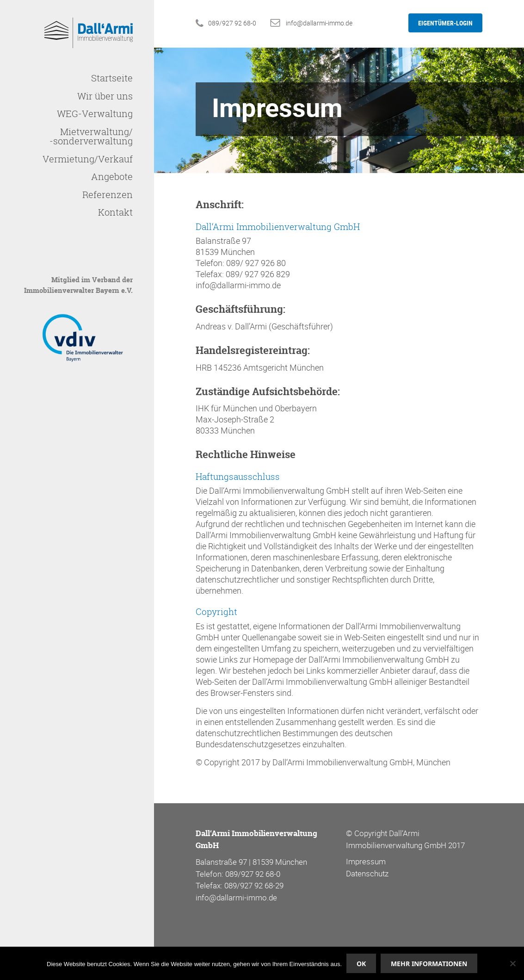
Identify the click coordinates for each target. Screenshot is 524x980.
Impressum (366, 861)
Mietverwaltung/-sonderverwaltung (91, 136)
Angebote (112, 177)
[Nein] (512, 963)
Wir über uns (105, 96)
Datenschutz (367, 873)
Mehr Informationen (429, 964)
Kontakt (115, 212)
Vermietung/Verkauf (88, 159)
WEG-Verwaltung (95, 114)
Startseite (112, 78)
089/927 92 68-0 (232, 23)
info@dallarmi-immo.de (319, 23)
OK (361, 964)
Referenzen (108, 195)
